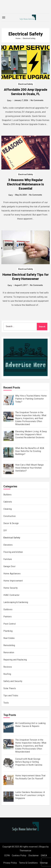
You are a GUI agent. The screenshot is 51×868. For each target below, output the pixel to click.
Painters (8, 617)
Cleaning (8, 509)
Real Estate (9, 638)
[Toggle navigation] (4, 17)
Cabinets (8, 502)
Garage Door (9, 566)
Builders (7, 495)
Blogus (42, 847)
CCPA (7, 855)
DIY (5, 530)
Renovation (9, 652)
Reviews (8, 667)
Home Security (11, 588)
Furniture (8, 559)
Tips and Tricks (11, 696)
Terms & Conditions (28, 863)
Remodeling (9, 645)
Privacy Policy (10, 863)
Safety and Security (13, 681)
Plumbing (8, 631)
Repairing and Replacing (15, 660)
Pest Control (10, 624)
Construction (10, 516)
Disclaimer (34, 855)
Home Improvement (13, 581)
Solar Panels (10, 688)
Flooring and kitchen (13, 552)
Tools (6, 703)
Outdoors (8, 609)
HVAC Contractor (11, 595)
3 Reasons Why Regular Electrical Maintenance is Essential (26, 184)
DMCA (44, 855)
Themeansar (25, 851)
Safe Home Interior (26, 834)
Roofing (7, 674)
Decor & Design (11, 523)
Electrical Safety (26, 84)
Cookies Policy (19, 855)
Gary (9, 100)
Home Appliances (12, 574)
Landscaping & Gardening (16, 602)
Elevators (8, 545)
